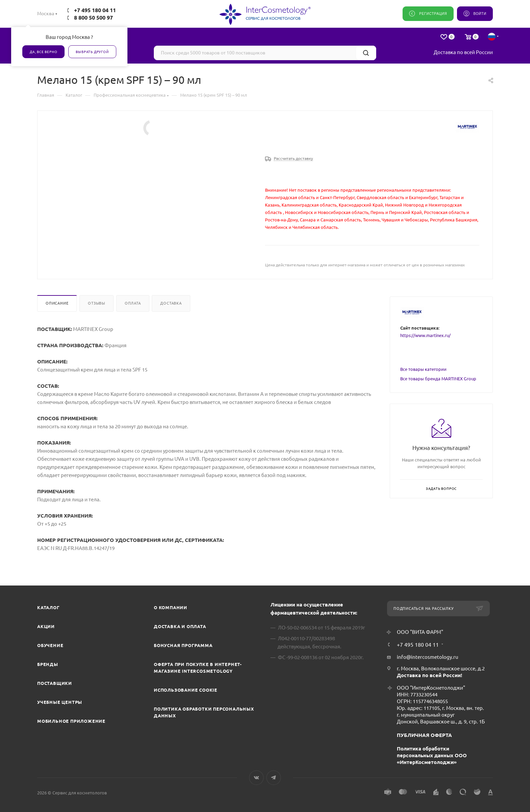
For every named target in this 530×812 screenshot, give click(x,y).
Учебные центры (60, 702)
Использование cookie (186, 690)
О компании (171, 607)
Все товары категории (423, 369)
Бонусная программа (183, 645)
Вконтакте (256, 778)
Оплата (133, 303)
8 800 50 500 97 (93, 18)
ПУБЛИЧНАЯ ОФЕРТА (424, 735)
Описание (57, 303)
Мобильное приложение (71, 721)
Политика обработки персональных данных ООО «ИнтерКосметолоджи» (432, 755)
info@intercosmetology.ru (428, 657)
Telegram (274, 778)
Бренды (48, 664)
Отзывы (97, 303)
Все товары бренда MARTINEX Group (438, 379)
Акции (46, 626)
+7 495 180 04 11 (95, 10)
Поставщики (55, 683)
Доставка (171, 303)
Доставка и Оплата (180, 626)
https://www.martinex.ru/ (425, 335)
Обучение (50, 645)
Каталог (49, 607)
